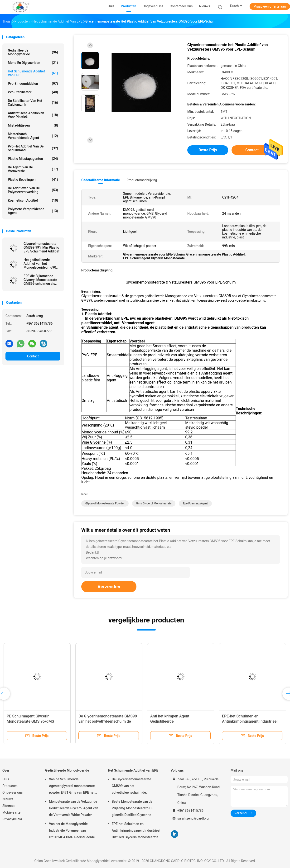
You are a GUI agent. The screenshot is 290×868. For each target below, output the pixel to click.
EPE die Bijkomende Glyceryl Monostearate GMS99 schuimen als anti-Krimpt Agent (40, 280)
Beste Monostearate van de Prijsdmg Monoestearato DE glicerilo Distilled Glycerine (133, 808)
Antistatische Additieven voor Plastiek (33, 115)
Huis (6, 779)
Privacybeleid (12, 819)
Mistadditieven (33, 125)
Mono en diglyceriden (33, 63)
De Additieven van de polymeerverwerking (33, 190)
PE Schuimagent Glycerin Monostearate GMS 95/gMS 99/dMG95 (30, 721)
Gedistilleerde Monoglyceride (33, 52)
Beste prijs (208, 150)
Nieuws (8, 799)
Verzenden (109, 587)
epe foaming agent (195, 503)
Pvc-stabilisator (33, 92)
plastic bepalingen (33, 180)
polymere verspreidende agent (33, 211)
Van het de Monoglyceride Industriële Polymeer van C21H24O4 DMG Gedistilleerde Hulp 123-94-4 (72, 831)
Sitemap (8, 806)
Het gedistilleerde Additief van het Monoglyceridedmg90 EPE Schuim (40, 264)
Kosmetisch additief (33, 200)
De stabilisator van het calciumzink (33, 103)
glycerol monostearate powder (105, 503)
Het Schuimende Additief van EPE (33, 73)
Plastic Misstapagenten (33, 159)
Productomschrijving (142, 180)
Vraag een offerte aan (270, 6)
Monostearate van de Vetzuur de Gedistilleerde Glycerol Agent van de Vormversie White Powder (74, 808)
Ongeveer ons (12, 792)
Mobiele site (11, 812)
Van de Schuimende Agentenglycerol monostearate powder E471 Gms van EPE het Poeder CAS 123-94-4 (72, 787)
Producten (10, 786)
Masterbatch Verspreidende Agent (33, 136)
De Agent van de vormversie (33, 169)
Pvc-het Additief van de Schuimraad (33, 148)
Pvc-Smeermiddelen (33, 84)
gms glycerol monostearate (154, 503)
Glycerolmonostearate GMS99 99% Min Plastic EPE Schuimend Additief (41, 247)
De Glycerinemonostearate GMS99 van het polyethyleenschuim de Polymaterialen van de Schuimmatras (131, 787)
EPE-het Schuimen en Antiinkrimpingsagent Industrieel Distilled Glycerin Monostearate (250, 721)
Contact (33, 356)
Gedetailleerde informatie (101, 180)
